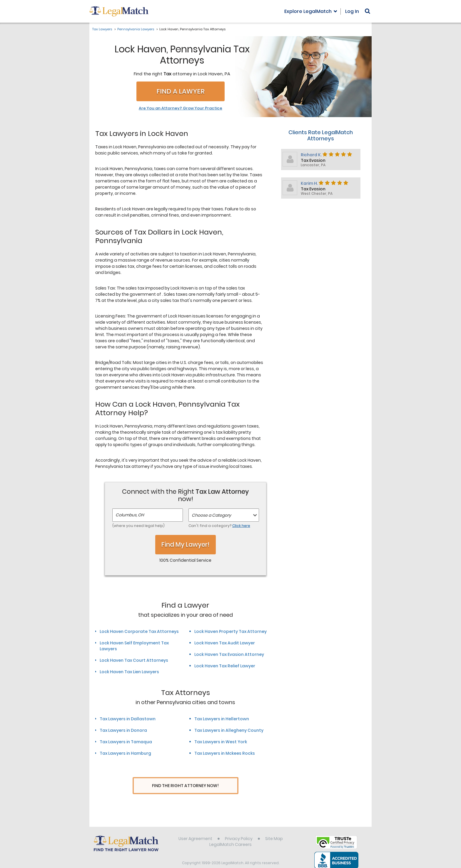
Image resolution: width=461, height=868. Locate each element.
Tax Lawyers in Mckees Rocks (225, 753)
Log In (352, 11)
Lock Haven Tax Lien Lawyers (129, 672)
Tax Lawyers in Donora (123, 730)
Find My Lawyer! (186, 544)
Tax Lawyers (102, 29)
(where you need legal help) (138, 526)
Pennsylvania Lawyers (136, 29)
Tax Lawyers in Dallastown (128, 719)
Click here (241, 526)
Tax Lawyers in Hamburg (125, 753)
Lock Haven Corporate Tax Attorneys (139, 631)
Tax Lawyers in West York (221, 742)
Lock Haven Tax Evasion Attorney (229, 654)
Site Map (274, 828)
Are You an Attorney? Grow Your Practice (181, 108)
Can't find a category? (219, 526)
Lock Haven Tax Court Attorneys (134, 660)
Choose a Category (211, 515)
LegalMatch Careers (230, 834)
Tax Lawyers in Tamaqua (126, 742)
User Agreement (195, 828)
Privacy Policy (239, 828)
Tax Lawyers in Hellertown (222, 719)
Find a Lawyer (181, 91)
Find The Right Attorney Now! (185, 786)
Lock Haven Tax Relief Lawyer (225, 666)
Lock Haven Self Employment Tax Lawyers (134, 646)
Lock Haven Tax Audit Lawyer (225, 643)
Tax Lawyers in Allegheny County (229, 730)
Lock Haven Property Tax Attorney (230, 631)
